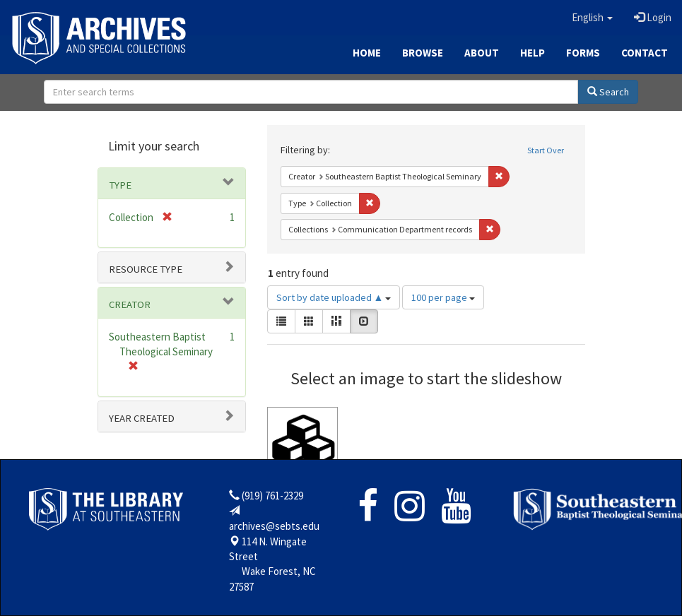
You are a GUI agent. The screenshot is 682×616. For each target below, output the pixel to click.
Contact (645, 53)
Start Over (546, 150)
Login (653, 17)
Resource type (146, 269)
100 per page (443, 297)
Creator (130, 304)
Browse (423, 53)
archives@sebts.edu (274, 526)
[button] (592, 18)
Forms (583, 53)
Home (367, 53)
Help (533, 53)
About (482, 53)
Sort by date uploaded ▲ (334, 297)
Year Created (142, 418)
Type (120, 185)
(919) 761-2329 (272, 496)
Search (608, 92)
